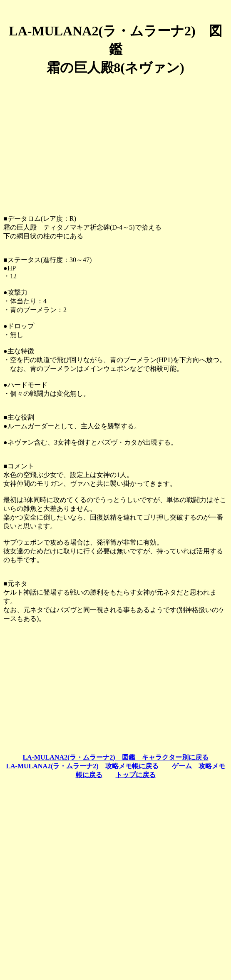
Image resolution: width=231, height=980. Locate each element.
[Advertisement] (115, 142)
